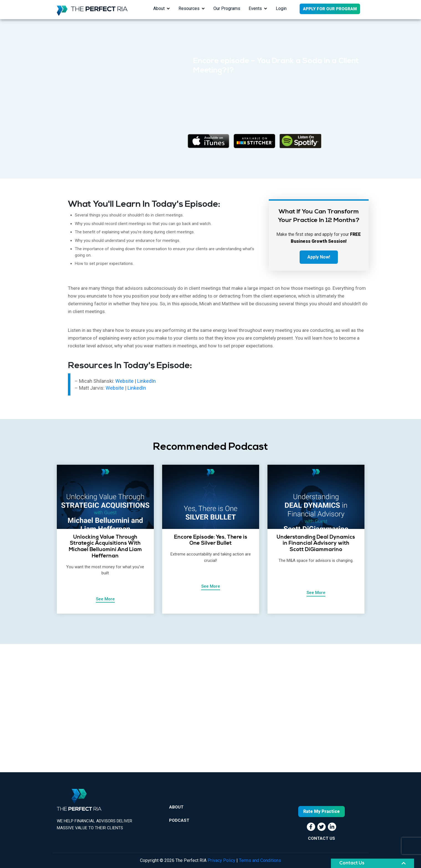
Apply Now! (319, 257)
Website (125, 381)
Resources (189, 8)
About (159, 8)
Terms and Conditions (260, 860)
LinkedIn (146, 381)
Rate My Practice (322, 811)
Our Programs (227, 8)
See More (105, 599)
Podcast (179, 820)
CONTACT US (322, 838)
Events (255, 8)
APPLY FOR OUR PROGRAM (330, 9)
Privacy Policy (221, 860)
